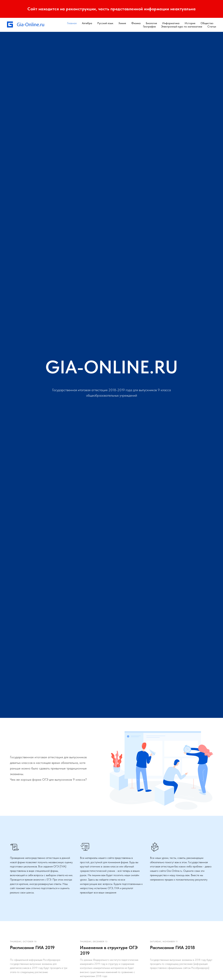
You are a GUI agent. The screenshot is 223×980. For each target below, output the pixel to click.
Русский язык (105, 23)
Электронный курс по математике (182, 26)
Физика (136, 23)
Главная (72, 23)
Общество (207, 23)
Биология (151, 23)
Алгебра (87, 23)
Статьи (212, 26)
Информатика (171, 23)
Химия (122, 23)
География (149, 26)
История (190, 23)
